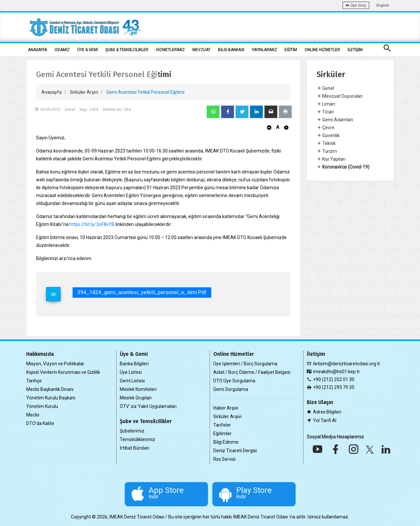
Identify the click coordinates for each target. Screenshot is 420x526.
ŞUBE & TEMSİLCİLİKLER (127, 50)
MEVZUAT (201, 50)
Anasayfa (52, 92)
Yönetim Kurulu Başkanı (51, 398)
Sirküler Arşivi (84, 92)
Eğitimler (222, 434)
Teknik (326, 143)
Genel (325, 88)
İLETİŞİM (355, 50)
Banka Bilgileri (134, 364)
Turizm (327, 151)
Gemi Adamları (335, 120)
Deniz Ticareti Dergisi (235, 451)
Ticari (325, 112)
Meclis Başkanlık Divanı (50, 389)
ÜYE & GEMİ (87, 50)
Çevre (325, 128)
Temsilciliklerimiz (137, 439)
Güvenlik (328, 135)
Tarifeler (222, 425)
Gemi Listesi (132, 381)
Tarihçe (34, 381)
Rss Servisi (224, 459)
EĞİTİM (291, 50)
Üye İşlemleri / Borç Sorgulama (245, 364)
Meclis (33, 415)
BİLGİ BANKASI (231, 50)
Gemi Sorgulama (231, 389)
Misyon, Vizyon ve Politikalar (55, 364)
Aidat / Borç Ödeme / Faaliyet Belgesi (252, 372)
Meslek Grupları (136, 398)
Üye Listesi (131, 372)
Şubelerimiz (132, 431)
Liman (326, 104)
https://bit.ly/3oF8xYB (92, 224)
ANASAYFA (37, 50)
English (383, 5)
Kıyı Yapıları (331, 159)
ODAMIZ (62, 50)
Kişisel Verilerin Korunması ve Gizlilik (63, 372)
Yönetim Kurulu (42, 406)
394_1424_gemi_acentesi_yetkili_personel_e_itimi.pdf (142, 292)
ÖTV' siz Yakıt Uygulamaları (148, 406)
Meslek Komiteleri (138, 389)
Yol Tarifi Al (325, 420)
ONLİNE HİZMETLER (322, 50)
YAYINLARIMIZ (264, 50)
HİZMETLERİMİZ (170, 50)
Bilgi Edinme (226, 442)
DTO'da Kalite (40, 423)
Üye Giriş (356, 5)
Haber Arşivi (226, 408)
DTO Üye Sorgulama (234, 381)
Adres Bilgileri (327, 412)
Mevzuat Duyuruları (340, 96)
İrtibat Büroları (135, 448)
